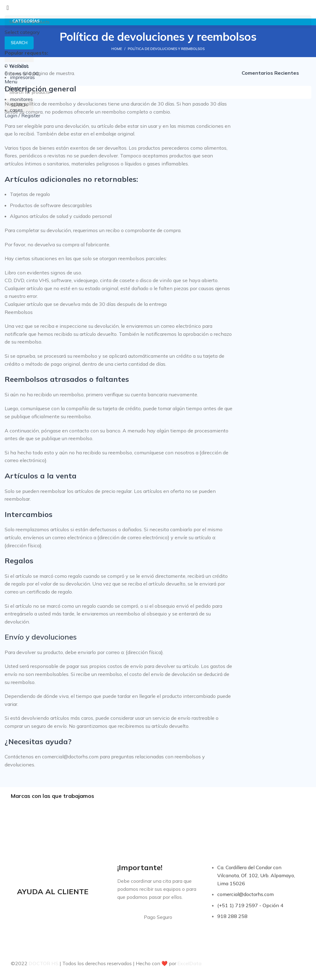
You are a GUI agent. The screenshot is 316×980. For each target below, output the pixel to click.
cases (16, 110)
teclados (19, 66)
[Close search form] (8, 8)
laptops (19, 88)
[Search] (158, 22)
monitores (21, 99)
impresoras (22, 77)
